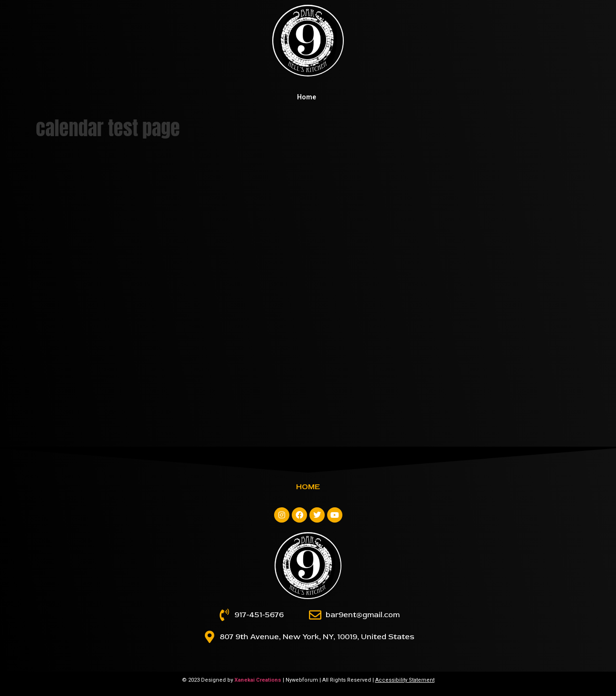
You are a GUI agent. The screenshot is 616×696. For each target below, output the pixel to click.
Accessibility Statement (405, 680)
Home (307, 97)
